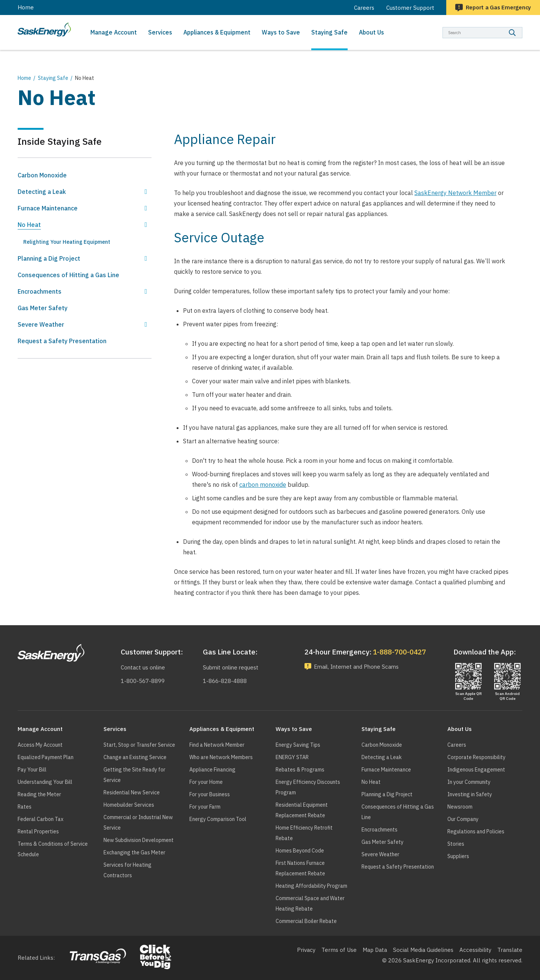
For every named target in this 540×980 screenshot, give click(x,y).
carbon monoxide (263, 485)
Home (26, 7)
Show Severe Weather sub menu (146, 324)
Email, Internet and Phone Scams (359, 667)
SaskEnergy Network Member (455, 193)
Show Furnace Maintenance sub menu (146, 208)
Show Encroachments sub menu (146, 291)
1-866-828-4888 (224, 681)
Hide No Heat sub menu (146, 225)
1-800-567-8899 (142, 681)
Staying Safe (53, 78)
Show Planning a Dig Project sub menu (146, 258)
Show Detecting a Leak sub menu (146, 192)
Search (523, 27)
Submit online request (231, 667)
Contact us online (143, 667)
